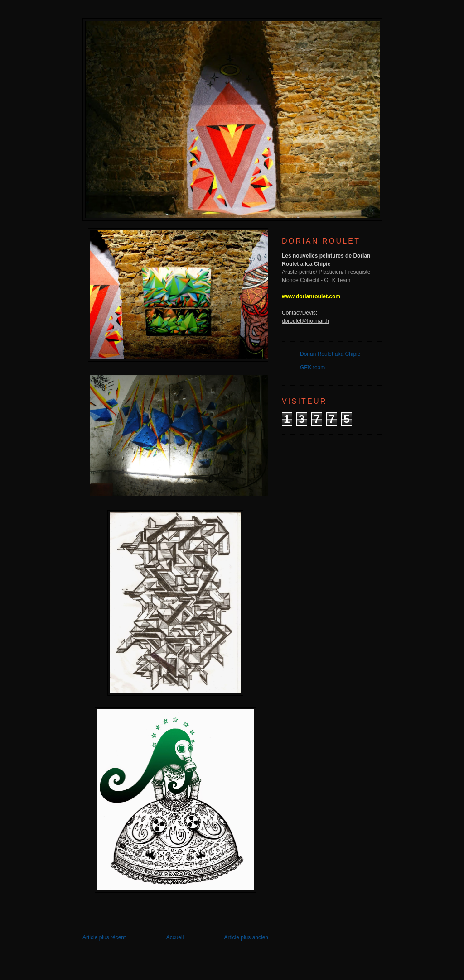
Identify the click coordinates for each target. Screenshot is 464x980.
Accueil (175, 937)
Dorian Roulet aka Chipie (330, 354)
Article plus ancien (246, 937)
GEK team (312, 368)
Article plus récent (104, 937)
